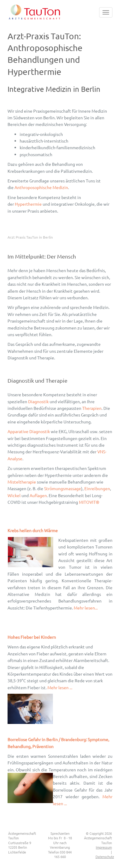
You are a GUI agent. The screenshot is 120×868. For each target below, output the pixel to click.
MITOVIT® (89, 502)
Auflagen (38, 495)
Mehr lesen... (86, 608)
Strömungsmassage (63, 488)
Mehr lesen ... (60, 687)
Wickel (14, 495)
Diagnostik (38, 401)
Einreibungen (97, 488)
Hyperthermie (28, 204)
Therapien (92, 408)
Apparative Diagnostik (29, 431)
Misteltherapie (22, 482)
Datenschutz (105, 857)
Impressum (104, 847)
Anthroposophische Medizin (41, 187)
